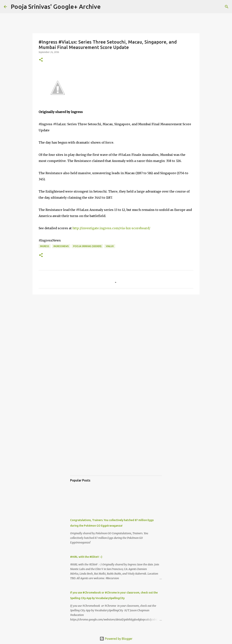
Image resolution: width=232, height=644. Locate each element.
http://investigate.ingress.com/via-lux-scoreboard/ (111, 228)
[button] (41, 60)
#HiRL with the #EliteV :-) (86, 557)
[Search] (106, 7)
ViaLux (110, 246)
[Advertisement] (116, 327)
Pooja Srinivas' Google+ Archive (56, 7)
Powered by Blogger (116, 639)
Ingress (45, 246)
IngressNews (61, 246)
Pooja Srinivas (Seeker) (87, 246)
